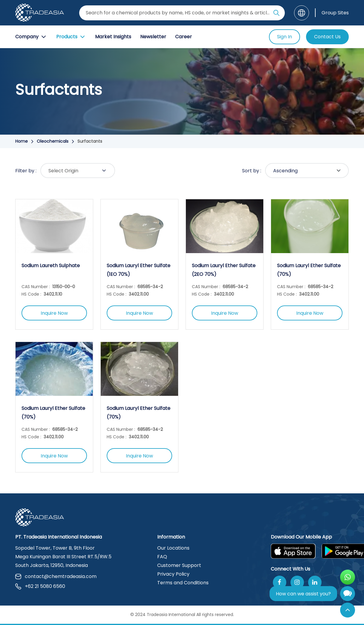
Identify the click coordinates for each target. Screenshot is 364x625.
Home (22, 141)
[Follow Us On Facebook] (280, 582)
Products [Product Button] (71, 37)
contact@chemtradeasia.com (56, 576)
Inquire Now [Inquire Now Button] (54, 313)
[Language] (302, 13)
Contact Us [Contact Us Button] (327, 37)
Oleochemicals (53, 141)
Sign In (285, 37)
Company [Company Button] (31, 37)
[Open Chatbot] (348, 595)
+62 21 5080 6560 (40, 586)
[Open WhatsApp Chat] (348, 577)
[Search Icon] (276, 14)
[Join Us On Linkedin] (315, 582)
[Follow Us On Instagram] (297, 582)
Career (183, 37)
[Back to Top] (348, 610)
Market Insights (113, 37)
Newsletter (153, 37)
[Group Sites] (332, 13)
